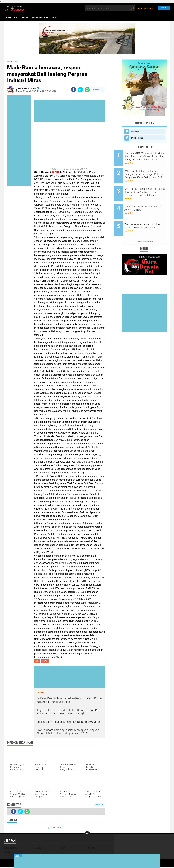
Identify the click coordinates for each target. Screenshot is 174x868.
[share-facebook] (74, 90)
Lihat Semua (56, 828)
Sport (7, 853)
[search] (110, 8)
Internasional (137, 138)
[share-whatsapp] (87, 90)
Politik (92, 849)
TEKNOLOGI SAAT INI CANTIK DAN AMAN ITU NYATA (148, 201)
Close (18, 856)
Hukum (25, 17)
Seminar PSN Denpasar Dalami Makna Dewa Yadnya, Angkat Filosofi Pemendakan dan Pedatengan (148, 187)
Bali (16, 17)
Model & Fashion (40, 17)
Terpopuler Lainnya (144, 229)
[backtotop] (87, 835)
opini (54, 17)
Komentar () (98, 90)
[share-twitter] (80, 90)
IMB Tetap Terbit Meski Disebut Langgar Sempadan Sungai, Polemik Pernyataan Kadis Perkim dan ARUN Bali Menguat (148, 172)
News (46, 661)
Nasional (135, 131)
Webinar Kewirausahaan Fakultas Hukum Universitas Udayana (147, 218)
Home (8, 17)
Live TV (163, 8)
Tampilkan (99, 805)
